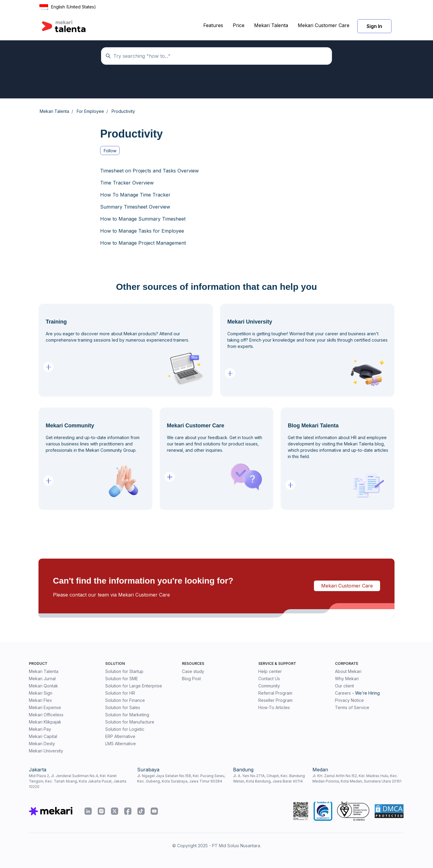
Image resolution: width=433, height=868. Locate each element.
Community (269, 686)
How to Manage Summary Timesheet (143, 219)
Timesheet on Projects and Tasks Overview (149, 171)
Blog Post (191, 679)
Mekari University (46, 751)
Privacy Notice (349, 700)
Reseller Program (275, 700)
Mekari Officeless (46, 715)
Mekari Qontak (43, 686)
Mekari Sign (41, 693)
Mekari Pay (40, 729)
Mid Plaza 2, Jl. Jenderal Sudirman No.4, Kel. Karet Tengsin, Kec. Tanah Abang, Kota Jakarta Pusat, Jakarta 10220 (78, 781)
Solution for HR (120, 693)
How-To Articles (274, 707)
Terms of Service (352, 707)
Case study (193, 671)
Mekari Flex (40, 700)
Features (213, 25)
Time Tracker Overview (127, 183)
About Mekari (348, 671)
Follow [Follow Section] (110, 151)
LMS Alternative (121, 744)
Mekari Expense (45, 707)
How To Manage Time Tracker (135, 195)
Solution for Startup (124, 671)
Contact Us (269, 679)
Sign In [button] (374, 26)
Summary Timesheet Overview (135, 207)
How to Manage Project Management (143, 243)
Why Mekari (347, 679)
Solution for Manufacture (130, 722)
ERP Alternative (120, 736)
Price (239, 25)
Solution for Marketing (127, 715)
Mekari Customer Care (324, 25)
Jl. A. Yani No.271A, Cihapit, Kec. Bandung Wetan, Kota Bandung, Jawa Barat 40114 (269, 778)
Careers (343, 693)
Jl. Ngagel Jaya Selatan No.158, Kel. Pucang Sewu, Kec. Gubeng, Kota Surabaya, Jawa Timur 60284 (181, 778)
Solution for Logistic (125, 729)
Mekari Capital (43, 736)
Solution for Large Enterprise (134, 686)
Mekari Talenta (271, 25)
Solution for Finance (125, 700)
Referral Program (275, 693)
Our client (344, 686)
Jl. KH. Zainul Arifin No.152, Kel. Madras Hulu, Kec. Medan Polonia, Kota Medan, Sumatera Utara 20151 (357, 778)
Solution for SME (122, 679)
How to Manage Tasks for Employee (142, 231)
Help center (270, 671)
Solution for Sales (123, 707)
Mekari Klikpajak (45, 722)
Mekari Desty (42, 744)
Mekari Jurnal (42, 679)
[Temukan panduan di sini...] (216, 56)
